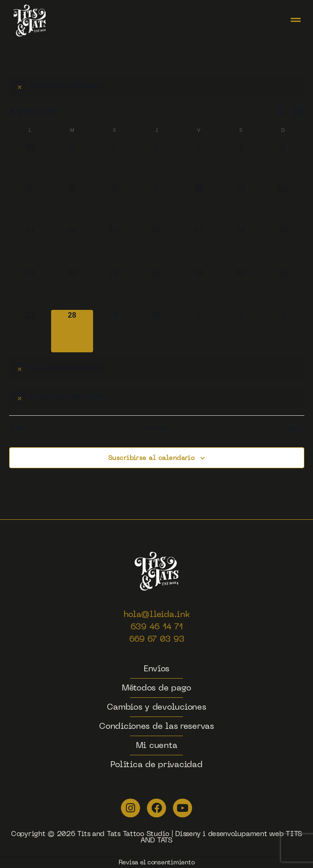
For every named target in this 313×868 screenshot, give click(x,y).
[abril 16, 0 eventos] (156, 246)
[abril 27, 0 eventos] (30, 331)
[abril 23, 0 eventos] (156, 289)
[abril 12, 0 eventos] (283, 204)
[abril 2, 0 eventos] (156, 162)
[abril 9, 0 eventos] (156, 204)
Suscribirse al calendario (152, 458)
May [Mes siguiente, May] (296, 429)
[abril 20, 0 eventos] (30, 289)
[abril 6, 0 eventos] (30, 204)
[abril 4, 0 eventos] (241, 162)
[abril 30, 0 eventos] (156, 331)
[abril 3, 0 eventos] (198, 162)
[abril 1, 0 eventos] (114, 162)
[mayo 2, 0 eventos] (241, 331)
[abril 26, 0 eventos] (283, 289)
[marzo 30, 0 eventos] (30, 162)
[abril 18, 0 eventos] (241, 246)
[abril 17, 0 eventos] (198, 246)
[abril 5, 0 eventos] (283, 162)
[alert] (157, 86)
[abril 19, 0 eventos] (283, 246)
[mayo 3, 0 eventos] (283, 331)
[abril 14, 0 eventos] (72, 246)
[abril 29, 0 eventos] (114, 331)
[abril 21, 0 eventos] (72, 289)
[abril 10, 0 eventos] (198, 204)
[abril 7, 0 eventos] (72, 204)
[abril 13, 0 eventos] (30, 246)
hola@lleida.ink (157, 615)
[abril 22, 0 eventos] (114, 289)
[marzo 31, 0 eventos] (72, 162)
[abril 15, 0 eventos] (114, 246)
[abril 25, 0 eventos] (241, 289)
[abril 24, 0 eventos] (198, 289)
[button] (295, 21)
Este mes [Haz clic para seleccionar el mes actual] (156, 429)
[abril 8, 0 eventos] (114, 204)
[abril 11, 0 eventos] (241, 204)
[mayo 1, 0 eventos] (198, 331)
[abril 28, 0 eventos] (72, 331)
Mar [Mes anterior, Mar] (17, 429)
